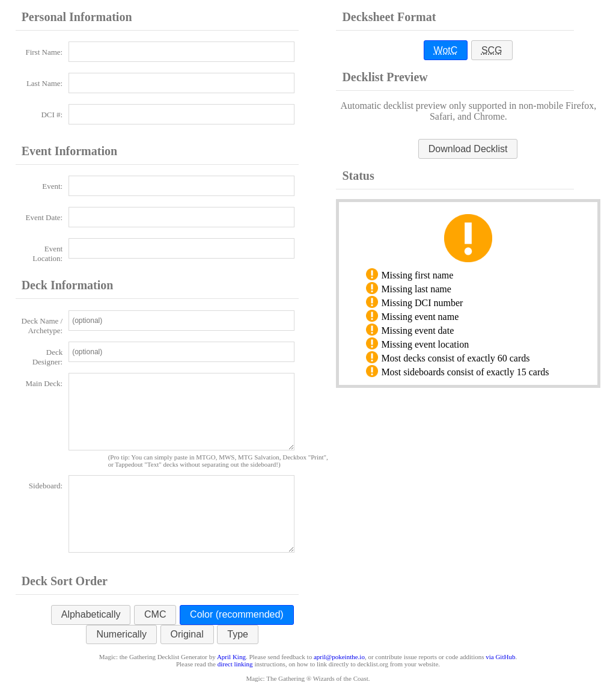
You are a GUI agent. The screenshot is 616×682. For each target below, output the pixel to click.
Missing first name (417, 275)
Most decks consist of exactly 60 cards (455, 358)
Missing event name (420, 317)
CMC (155, 614)
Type (238, 634)
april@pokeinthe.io (339, 657)
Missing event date (417, 330)
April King (231, 657)
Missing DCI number (422, 303)
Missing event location (425, 344)
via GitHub (500, 657)
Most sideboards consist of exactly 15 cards (465, 372)
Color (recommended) (237, 614)
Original (187, 634)
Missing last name (416, 289)
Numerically (121, 634)
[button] (468, 149)
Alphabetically (91, 614)
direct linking (235, 664)
